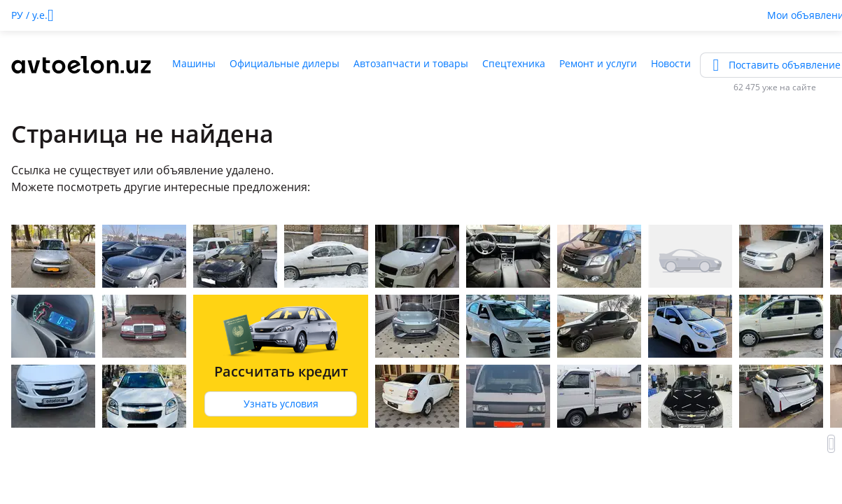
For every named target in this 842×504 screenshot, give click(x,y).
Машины (194, 63)
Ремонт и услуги (598, 63)
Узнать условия (281, 404)
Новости (671, 63)
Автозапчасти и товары (411, 63)
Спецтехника (514, 63)
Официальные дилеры (285, 63)
